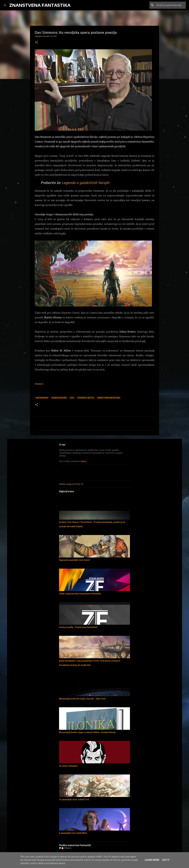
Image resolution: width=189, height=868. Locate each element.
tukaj (83, 461)
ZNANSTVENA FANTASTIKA (40, 5)
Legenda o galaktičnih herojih (86, 183)
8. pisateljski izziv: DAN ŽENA (73, 833)
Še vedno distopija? (68, 766)
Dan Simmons (42, 398)
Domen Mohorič (59, 398)
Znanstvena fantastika (109, 398)
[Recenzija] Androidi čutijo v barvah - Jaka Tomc (83, 699)
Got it (166, 860)
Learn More (152, 860)
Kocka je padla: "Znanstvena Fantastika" (79, 627)
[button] (36, 42)
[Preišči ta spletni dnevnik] (170, 5)
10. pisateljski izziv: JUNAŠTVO (74, 799)
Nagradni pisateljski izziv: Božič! (75, 560)
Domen (39, 384)
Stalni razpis (65, 484)
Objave (66, 848)
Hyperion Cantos (86, 398)
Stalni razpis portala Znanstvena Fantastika (80, 594)
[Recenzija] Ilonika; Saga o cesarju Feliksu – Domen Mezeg (87, 732)
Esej (72, 398)
